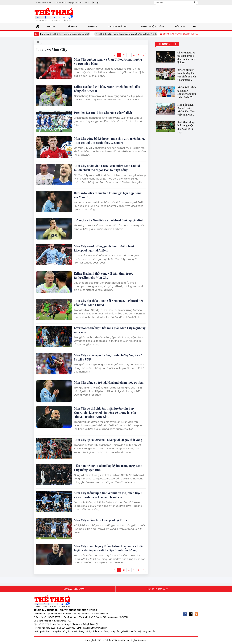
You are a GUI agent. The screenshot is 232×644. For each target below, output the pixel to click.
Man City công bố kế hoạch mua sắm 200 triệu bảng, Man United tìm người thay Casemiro (109, 140)
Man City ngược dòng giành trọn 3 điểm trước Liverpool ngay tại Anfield (105, 248)
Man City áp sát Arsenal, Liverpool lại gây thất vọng (108, 440)
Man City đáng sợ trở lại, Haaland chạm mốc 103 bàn (109, 382)
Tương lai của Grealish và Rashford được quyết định (109, 220)
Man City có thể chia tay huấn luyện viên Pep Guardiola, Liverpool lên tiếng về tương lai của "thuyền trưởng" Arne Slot (105, 412)
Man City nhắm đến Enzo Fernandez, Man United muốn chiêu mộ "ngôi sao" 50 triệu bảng (107, 168)
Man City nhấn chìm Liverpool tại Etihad (101, 520)
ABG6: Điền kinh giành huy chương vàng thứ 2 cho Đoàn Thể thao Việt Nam (140, 34)
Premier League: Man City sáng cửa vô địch (103, 112)
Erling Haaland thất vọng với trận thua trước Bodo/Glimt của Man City (104, 275)
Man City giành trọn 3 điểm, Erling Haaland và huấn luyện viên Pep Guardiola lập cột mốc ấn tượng (109, 548)
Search (194, 3)
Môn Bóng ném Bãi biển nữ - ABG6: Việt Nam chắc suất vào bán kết (64, 34)
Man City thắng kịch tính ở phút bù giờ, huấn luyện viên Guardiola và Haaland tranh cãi (108, 495)
